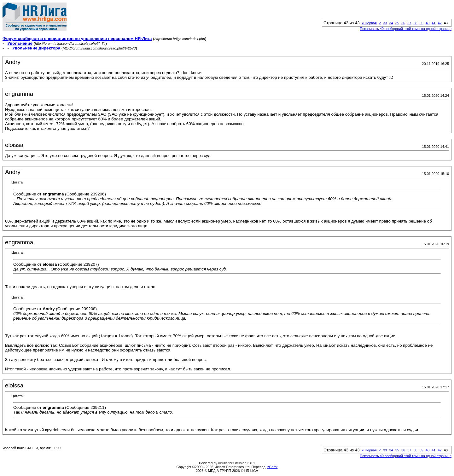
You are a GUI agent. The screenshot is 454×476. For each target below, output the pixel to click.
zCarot (272, 467)
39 (422, 23)
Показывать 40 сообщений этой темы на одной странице (406, 29)
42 (440, 23)
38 (416, 23)
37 (409, 23)
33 (385, 23)
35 (397, 23)
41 (434, 23)
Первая (369, 23)
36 (403, 23)
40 (428, 23)
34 (391, 23)
